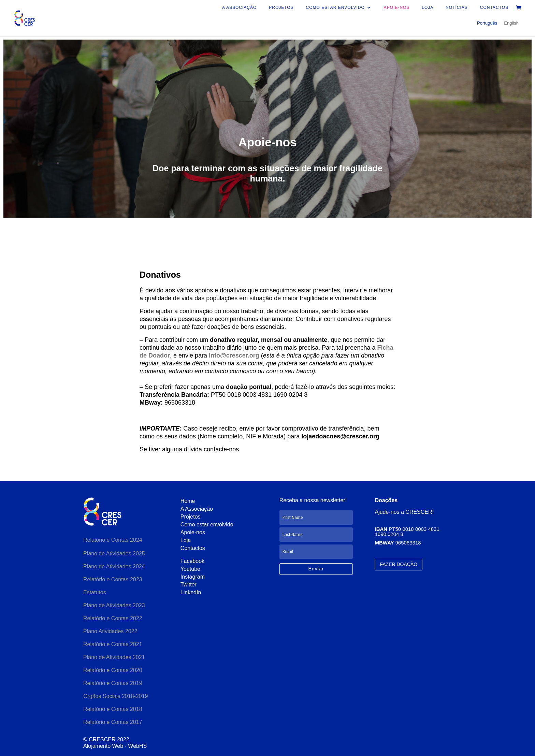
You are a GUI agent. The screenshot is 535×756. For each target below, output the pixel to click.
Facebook (192, 561)
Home (188, 501)
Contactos (494, 8)
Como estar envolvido (335, 8)
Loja (428, 8)
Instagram (193, 577)
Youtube (190, 569)
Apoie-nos (397, 8)
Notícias (457, 8)
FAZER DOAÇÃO (399, 564)
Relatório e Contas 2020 (113, 670)
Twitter (189, 585)
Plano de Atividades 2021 (114, 657)
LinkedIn (191, 592)
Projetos (281, 8)
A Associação (239, 8)
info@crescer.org (235, 355)
